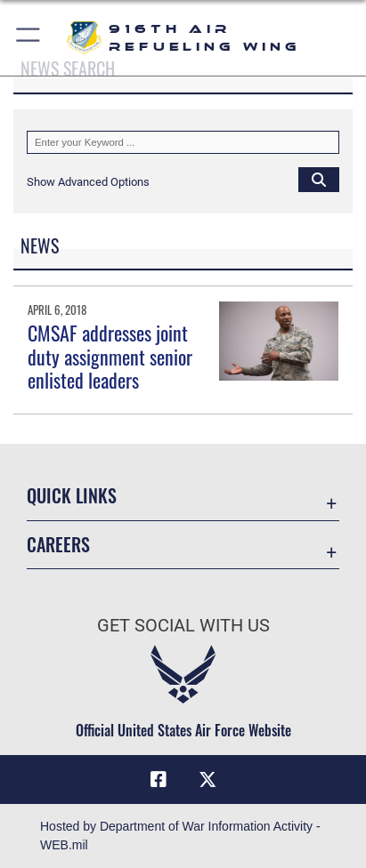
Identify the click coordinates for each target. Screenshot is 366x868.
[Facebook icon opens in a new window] (159, 780)
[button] (29, 38)
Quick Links (72, 496)
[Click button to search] (319, 179)
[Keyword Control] (183, 142)
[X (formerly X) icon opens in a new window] (207, 780)
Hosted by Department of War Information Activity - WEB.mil (180, 836)
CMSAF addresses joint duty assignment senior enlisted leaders (110, 356)
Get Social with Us (183, 626)
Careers (58, 545)
